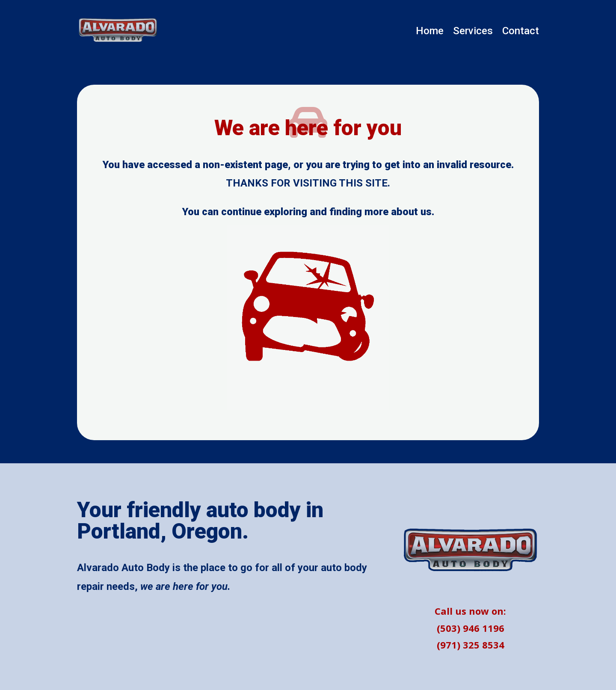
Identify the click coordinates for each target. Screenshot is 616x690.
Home (430, 32)
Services (473, 32)
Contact (521, 32)
